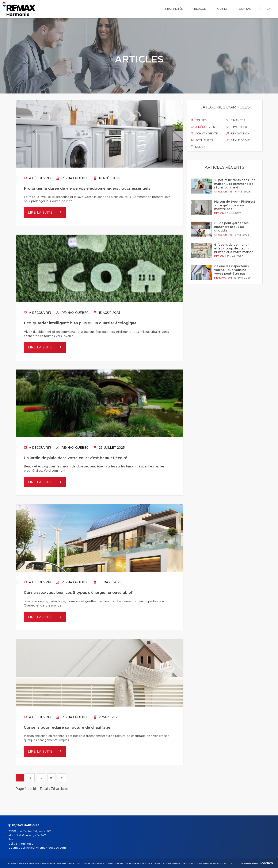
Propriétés (174, 9)
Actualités (202, 140)
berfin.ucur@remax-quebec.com (43, 848)
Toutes (199, 120)
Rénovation (238, 134)
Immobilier (237, 127)
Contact (246, 9)
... (41, 778)
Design (198, 147)
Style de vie (238, 140)
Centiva (266, 863)
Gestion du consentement (239, 864)
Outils (222, 9)
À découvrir (37, 178)
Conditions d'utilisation (204, 864)
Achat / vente (204, 134)
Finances (236, 120)
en (269, 9)
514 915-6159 (25, 844)
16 (51, 778)
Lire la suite (41, 213)
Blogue (200, 9)
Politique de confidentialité (167, 864)
